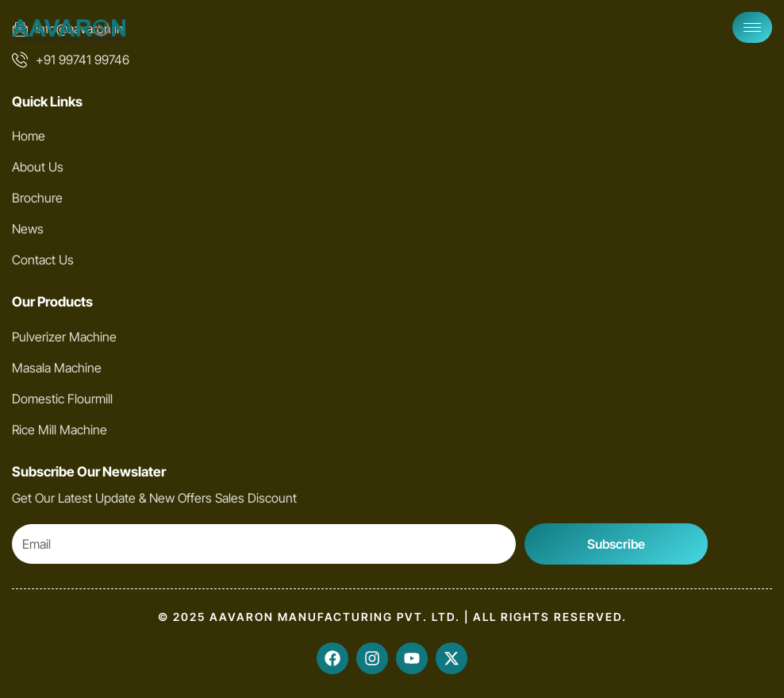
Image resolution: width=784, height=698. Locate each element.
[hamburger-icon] (752, 27)
